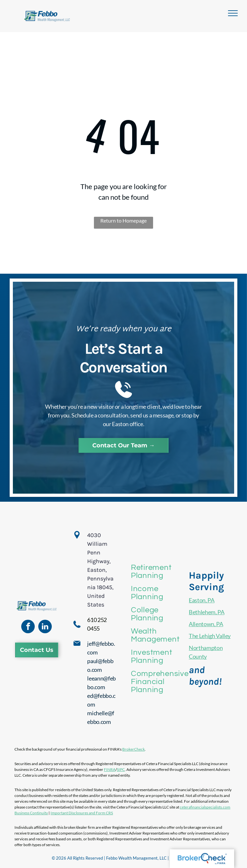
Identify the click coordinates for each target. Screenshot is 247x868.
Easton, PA (201, 600)
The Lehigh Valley (210, 636)
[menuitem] (160, 571)
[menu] (233, 13)
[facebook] (28, 627)
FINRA (110, 769)
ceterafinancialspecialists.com (205, 807)
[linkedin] (45, 627)
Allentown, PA (206, 624)
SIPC (121, 769)
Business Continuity (31, 813)
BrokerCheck (133, 749)
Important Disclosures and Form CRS (82, 813)
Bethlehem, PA (206, 612)
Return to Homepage (123, 220)
